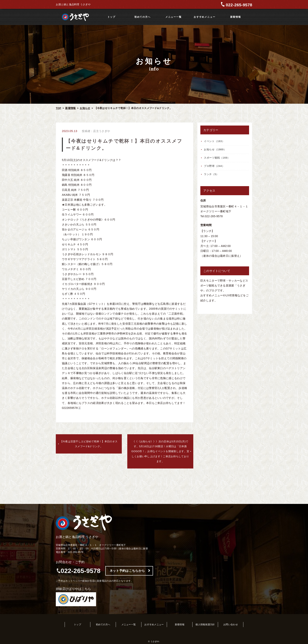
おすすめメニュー (204, 17)
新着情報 (236, 17)
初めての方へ (143, 17)
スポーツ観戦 (217, 158)
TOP (58, 108)
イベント (214, 141)
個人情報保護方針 (205, 625)
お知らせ (85, 108)
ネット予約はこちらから (127, 571)
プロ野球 (214, 166)
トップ (111, 17)
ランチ (211, 174)
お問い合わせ (231, 625)
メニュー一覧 (174, 17)
